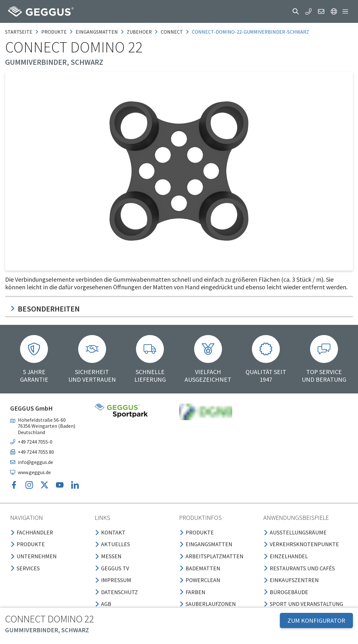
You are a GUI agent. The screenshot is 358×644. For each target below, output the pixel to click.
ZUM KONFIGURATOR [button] (316, 620)
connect (172, 32)
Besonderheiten (45, 309)
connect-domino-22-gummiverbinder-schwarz (250, 32)
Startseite (19, 32)
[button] (296, 11)
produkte (54, 32)
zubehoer (139, 32)
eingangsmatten (97, 32)
